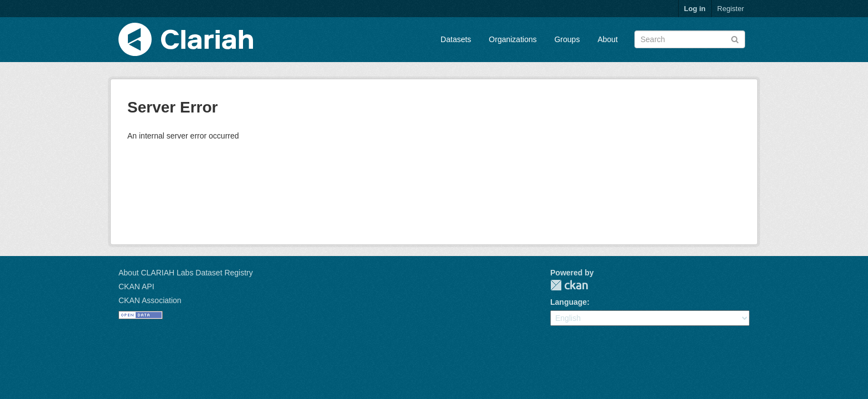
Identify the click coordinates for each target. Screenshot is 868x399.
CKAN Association (150, 300)
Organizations (513, 39)
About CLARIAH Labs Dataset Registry (186, 273)
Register (731, 9)
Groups (567, 39)
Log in (695, 9)
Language (569, 302)
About (608, 39)
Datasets (456, 39)
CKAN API (136, 287)
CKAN (569, 285)
